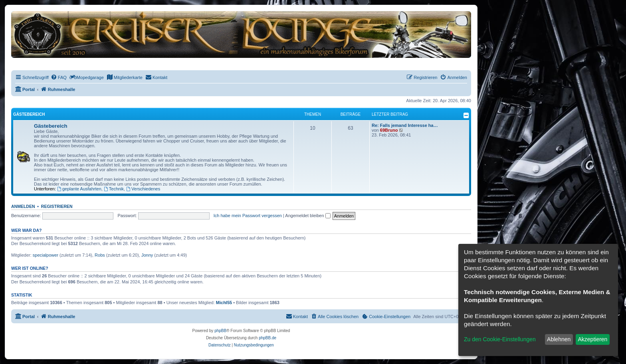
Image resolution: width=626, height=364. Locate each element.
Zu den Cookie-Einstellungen (500, 339)
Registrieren (57, 206)
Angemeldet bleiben (308, 216)
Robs (100, 255)
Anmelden (23, 206)
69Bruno (389, 130)
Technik (114, 189)
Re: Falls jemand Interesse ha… (405, 125)
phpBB (220, 331)
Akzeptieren (592, 339)
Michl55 (224, 303)
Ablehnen (559, 339)
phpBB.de (267, 338)
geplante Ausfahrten (79, 189)
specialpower (46, 255)
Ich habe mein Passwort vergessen (248, 216)
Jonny (147, 255)
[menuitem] (59, 77)
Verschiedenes (143, 189)
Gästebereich (29, 114)
